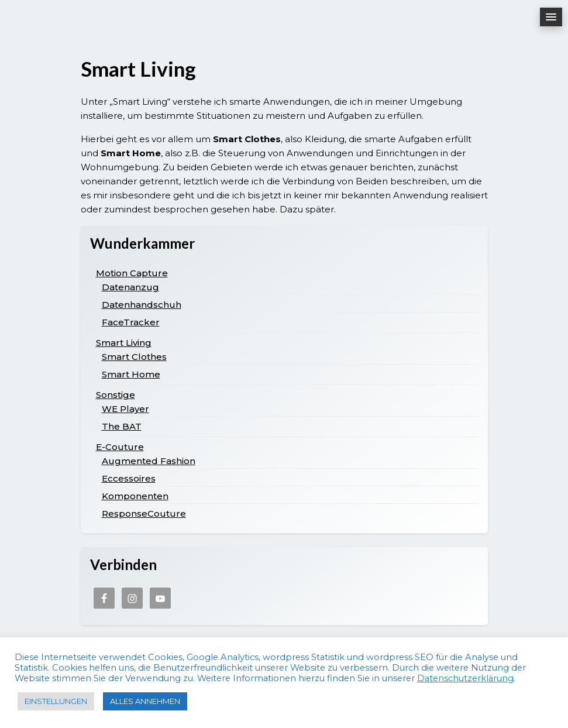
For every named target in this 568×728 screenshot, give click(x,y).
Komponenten (135, 496)
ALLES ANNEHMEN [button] (145, 701)
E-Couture (120, 447)
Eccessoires (129, 478)
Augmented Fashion (149, 461)
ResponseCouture (144, 514)
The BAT (122, 426)
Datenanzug (130, 287)
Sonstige (116, 395)
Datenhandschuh (142, 305)
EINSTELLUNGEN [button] (56, 701)
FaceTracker (131, 322)
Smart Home (131, 374)
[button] (551, 17)
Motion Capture (132, 273)
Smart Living (124, 343)
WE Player (125, 409)
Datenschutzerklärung (465, 678)
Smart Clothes (134, 357)
